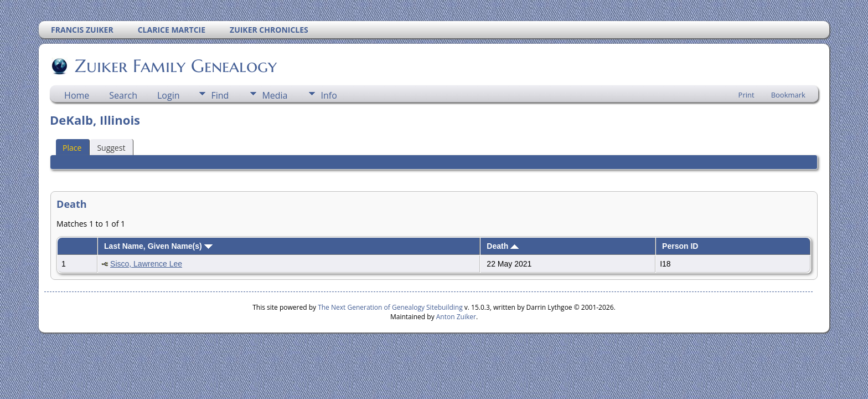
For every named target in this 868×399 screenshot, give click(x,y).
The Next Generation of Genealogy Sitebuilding (390, 307)
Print (746, 95)
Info (329, 95)
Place (72, 148)
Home (77, 95)
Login (169, 95)
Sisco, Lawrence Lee (146, 264)
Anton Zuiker (456, 317)
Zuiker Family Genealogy (175, 66)
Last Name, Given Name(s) (158, 246)
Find (220, 95)
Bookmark (788, 95)
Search (123, 95)
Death (503, 246)
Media (275, 95)
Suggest (111, 148)
